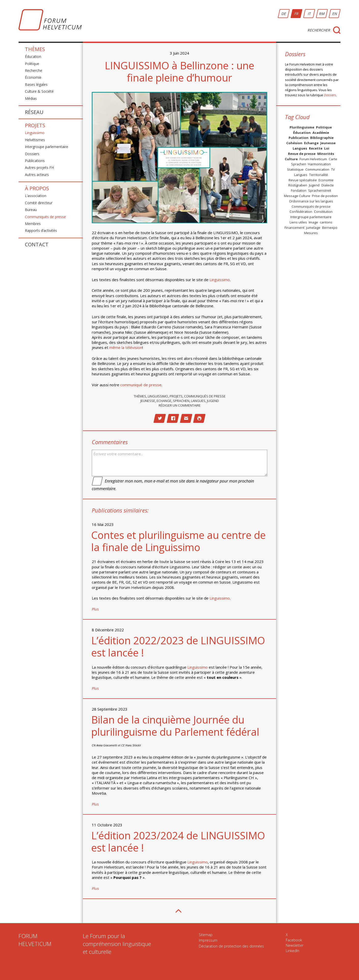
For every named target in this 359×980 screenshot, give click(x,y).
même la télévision (126, 347)
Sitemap (206, 935)
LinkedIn (293, 951)
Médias (31, 98)
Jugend (213, 401)
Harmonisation (319, 164)
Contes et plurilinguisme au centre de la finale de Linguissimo (178, 541)
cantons (326, 222)
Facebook (294, 940)
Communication (317, 169)
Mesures (311, 233)
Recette (316, 148)
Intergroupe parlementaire (47, 147)
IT (309, 13)
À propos (37, 188)
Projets (35, 125)
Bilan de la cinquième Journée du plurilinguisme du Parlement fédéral (175, 726)
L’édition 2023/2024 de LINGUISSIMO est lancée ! (178, 841)
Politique (32, 64)
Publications (35, 161)
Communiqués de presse (45, 217)
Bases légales (36, 84)
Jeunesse (148, 401)
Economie (326, 180)
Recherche (34, 70)
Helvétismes (35, 140)
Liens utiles (298, 222)
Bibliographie (322, 138)
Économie (33, 77)
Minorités (326, 154)
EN (335, 13)
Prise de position (325, 196)
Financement (294, 228)
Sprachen (181, 401)
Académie (321, 133)
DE (284, 13)
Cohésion (294, 143)
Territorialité (319, 175)
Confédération (301, 212)
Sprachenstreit (320, 190)
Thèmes (35, 50)
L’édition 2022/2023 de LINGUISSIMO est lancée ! (178, 646)
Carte (333, 159)
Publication (298, 138)
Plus (95, 609)
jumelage (313, 228)
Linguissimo (35, 133)
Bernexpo (330, 228)
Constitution (323, 212)
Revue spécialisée (303, 180)
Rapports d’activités (41, 230)
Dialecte (328, 185)
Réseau (34, 112)
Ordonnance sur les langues (311, 201)
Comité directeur (39, 203)
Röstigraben (298, 185)
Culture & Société (39, 91)
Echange (164, 401)
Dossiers (32, 154)
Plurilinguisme (302, 127)
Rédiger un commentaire (180, 405)
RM (322, 13)
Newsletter (295, 945)
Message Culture (297, 196)
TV (333, 169)
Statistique (295, 169)
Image (313, 222)
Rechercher (319, 30)
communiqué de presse (141, 385)
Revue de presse (302, 154)
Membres (33, 224)
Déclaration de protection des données (231, 946)
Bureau (31, 210)
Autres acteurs (37, 175)
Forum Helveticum (313, 159)
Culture (291, 159)
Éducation (33, 57)
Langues (198, 401)
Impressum (208, 940)
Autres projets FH (39, 167)
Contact (37, 244)
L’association (36, 196)
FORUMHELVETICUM (35, 940)
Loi (327, 148)
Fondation (299, 190)
